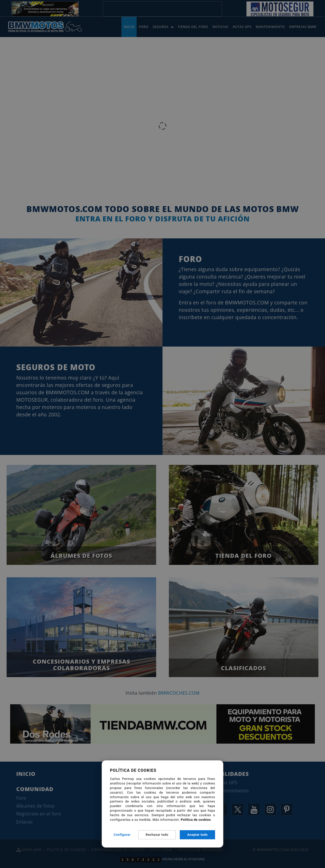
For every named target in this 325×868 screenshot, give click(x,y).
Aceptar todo (198, 835)
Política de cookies (196, 820)
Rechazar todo (157, 835)
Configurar (122, 835)
